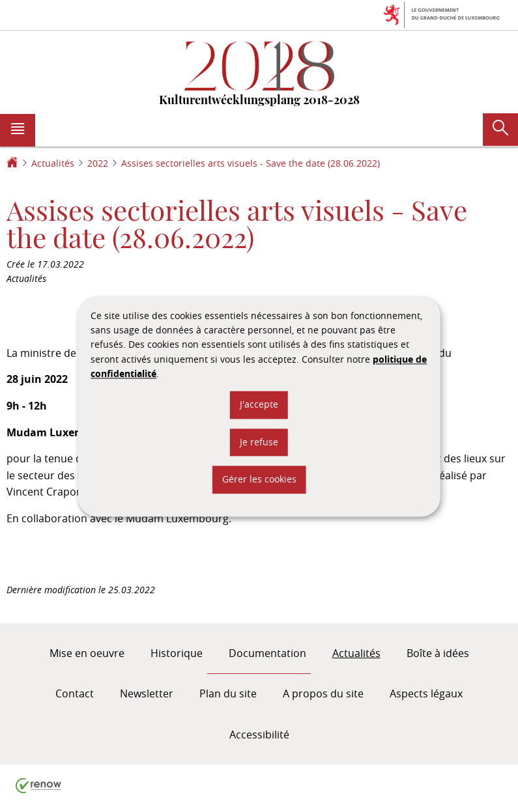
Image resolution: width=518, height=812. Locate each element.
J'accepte (259, 405)
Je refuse (259, 442)
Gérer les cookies (259, 480)
